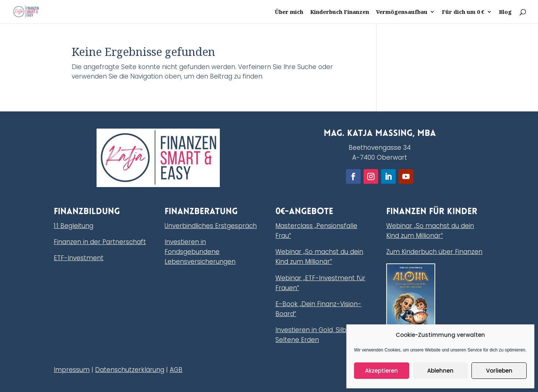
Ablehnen (440, 371)
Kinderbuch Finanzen (340, 12)
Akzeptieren (381, 371)
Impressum (72, 370)
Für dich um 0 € (463, 12)
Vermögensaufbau (402, 12)
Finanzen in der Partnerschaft (100, 242)
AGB (176, 370)
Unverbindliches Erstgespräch (211, 226)
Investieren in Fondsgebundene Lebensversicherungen (200, 252)
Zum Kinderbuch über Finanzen (434, 252)
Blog (505, 12)
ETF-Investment (79, 258)
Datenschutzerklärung (130, 370)
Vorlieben (499, 371)
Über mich (289, 12)
